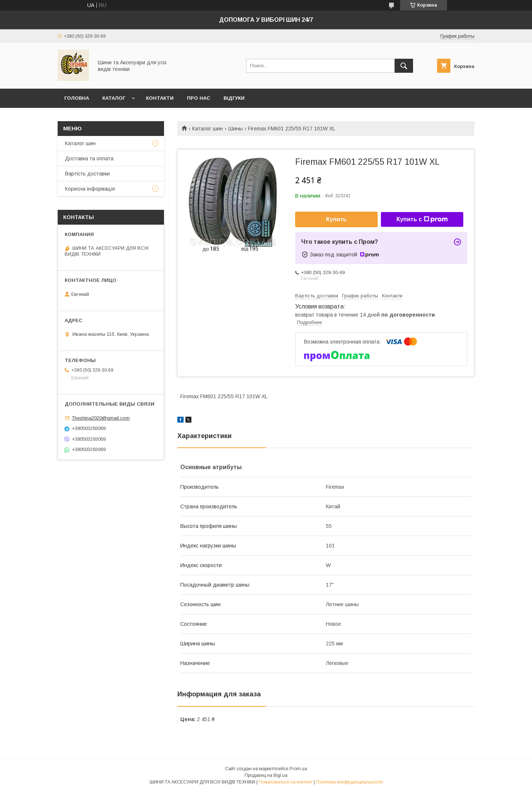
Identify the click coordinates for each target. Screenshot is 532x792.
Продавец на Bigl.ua (266, 775)
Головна (77, 98)
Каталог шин (207, 129)
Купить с (422, 219)
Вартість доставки (87, 174)
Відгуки (234, 98)
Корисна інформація (90, 189)
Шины (236, 129)
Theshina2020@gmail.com (101, 418)
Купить (337, 219)
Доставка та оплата (89, 158)
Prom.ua (298, 769)
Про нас (199, 98)
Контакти (160, 98)
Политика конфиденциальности (349, 782)
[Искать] (404, 66)
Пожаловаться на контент (286, 782)
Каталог (114, 98)
